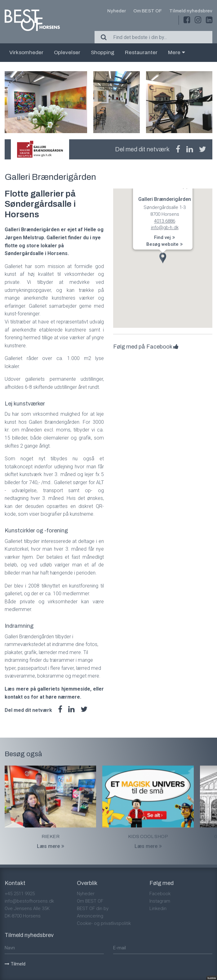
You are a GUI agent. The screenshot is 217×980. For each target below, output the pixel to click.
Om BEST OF (148, 11)
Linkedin (158, 908)
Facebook (160, 894)
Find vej (165, 237)
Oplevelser (67, 52)
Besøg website (165, 244)
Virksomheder (26, 52)
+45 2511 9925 (20, 894)
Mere (177, 52)
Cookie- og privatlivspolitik (104, 923)
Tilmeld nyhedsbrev (191, 11)
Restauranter (141, 52)
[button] (163, 258)
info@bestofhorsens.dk (29, 901)
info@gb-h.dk (165, 228)
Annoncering (90, 916)
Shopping (103, 52)
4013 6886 (165, 221)
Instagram (160, 901)
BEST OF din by (93, 908)
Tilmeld (15, 964)
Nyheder (117, 11)
